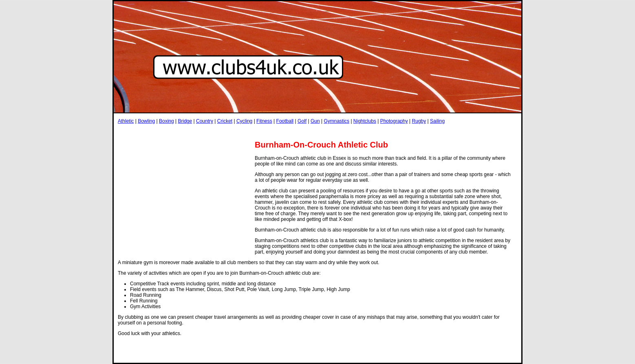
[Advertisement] (266, 132)
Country (205, 121)
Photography (394, 121)
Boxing (166, 121)
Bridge (185, 121)
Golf (302, 121)
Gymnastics (336, 121)
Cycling (244, 121)
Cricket (225, 121)
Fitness (264, 121)
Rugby (419, 121)
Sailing (437, 121)
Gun (315, 121)
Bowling (146, 121)
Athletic (126, 121)
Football (285, 121)
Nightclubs (365, 121)
